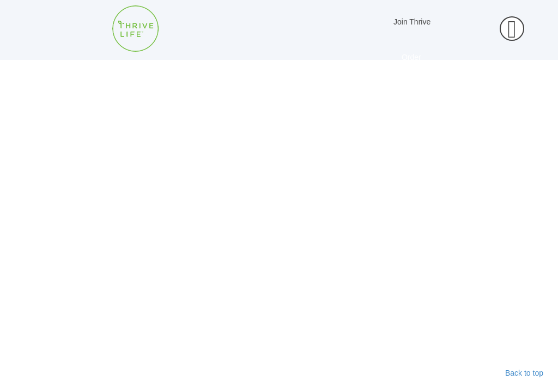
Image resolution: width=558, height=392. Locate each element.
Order (411, 57)
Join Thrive (412, 22)
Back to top (524, 373)
